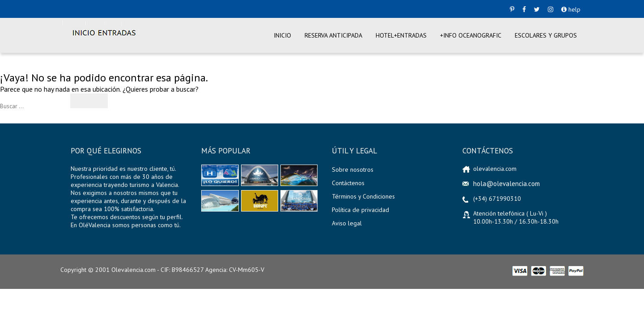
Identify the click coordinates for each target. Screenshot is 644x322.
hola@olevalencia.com (506, 184)
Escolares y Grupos (546, 35)
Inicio (282, 35)
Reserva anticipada (333, 35)
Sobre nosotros (353, 169)
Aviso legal (347, 223)
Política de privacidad (360, 210)
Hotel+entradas (401, 35)
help (571, 9)
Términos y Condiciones (363, 196)
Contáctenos (348, 183)
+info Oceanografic (471, 35)
